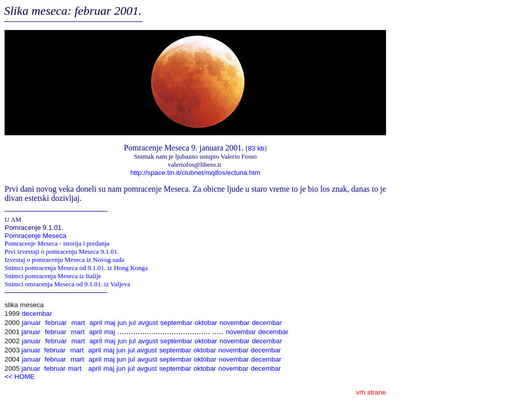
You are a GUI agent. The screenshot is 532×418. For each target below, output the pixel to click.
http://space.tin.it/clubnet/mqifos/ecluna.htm (195, 173)
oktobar (206, 323)
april (96, 323)
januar (31, 323)
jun (122, 323)
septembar (176, 323)
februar (56, 323)
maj (110, 323)
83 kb (256, 148)
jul (132, 323)
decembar (37, 313)
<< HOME (20, 377)
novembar (234, 323)
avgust (148, 323)
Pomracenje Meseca (36, 236)
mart (78, 323)
